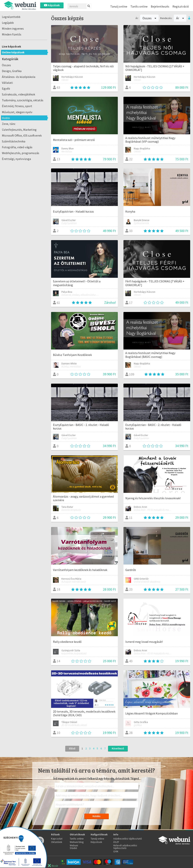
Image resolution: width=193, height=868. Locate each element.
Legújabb (8, 23)
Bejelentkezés (160, 6)
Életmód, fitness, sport (17, 106)
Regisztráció (181, 6)
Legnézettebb (11, 17)
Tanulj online (119, 6)
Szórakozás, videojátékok (18, 94)
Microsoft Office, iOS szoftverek (22, 135)
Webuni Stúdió (74, 847)
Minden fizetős (12, 34)
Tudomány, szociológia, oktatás (23, 100)
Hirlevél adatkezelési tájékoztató (125, 847)
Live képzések (11, 46)
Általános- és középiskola (19, 77)
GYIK (116, 851)
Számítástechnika (14, 141)
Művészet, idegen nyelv (17, 112)
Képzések (52, 5)
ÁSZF (116, 842)
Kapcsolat (57, 839)
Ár (180, 18)
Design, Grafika (12, 71)
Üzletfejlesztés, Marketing (19, 130)
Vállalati (7, 83)
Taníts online (139, 6)
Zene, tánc (9, 124)
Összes (6, 65)
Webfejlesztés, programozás (21, 153)
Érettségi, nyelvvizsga (16, 159)
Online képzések (13, 52)
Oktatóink (57, 842)
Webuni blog (77, 842)
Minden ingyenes (13, 28)
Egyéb (6, 88)
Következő (118, 748)
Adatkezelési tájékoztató (128, 839)
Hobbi (6, 118)
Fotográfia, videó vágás (17, 147)
